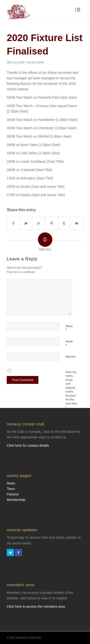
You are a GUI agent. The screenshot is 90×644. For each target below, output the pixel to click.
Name (69, 328)
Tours (11, 489)
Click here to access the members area (36, 606)
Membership (16, 500)
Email (69, 343)
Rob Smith (38, 62)
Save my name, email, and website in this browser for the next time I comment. (72, 392)
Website (71, 357)
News (11, 483)
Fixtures (13, 494)
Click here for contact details (28, 445)
